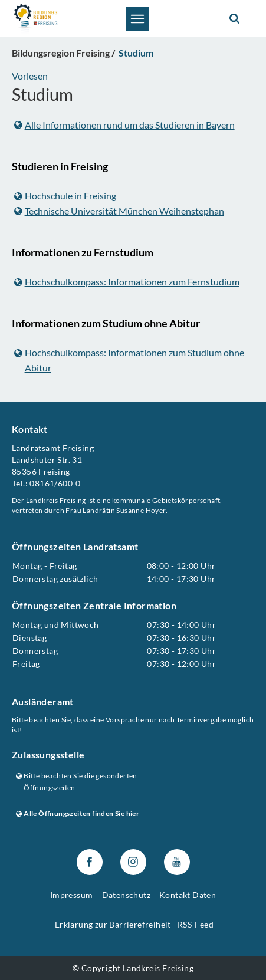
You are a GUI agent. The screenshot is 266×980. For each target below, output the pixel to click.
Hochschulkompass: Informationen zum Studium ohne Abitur (129, 360)
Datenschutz (126, 895)
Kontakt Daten (188, 895)
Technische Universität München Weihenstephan (119, 211)
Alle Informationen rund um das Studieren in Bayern (124, 125)
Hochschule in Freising (65, 195)
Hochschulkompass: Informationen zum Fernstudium (127, 282)
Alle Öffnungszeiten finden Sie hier (78, 813)
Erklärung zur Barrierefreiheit (113, 924)
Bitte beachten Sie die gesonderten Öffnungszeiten (77, 781)
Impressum (72, 895)
